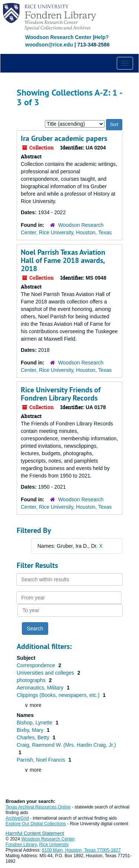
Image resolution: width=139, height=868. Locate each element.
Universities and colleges (46, 673)
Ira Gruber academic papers (64, 138)
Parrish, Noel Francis (42, 760)
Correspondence (37, 665)
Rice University (54, 845)
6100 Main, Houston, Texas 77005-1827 (81, 850)
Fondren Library (21, 845)
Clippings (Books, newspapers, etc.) (59, 695)
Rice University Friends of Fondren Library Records (61, 394)
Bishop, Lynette (35, 723)
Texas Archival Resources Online (38, 807)
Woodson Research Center (58, 37)
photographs (32, 680)
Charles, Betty (34, 737)
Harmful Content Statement (35, 833)
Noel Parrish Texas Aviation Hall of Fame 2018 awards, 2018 (63, 260)
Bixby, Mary (31, 730)
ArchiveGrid (17, 818)
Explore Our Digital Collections (36, 824)
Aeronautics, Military (41, 688)
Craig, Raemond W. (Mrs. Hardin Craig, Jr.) (66, 745)
